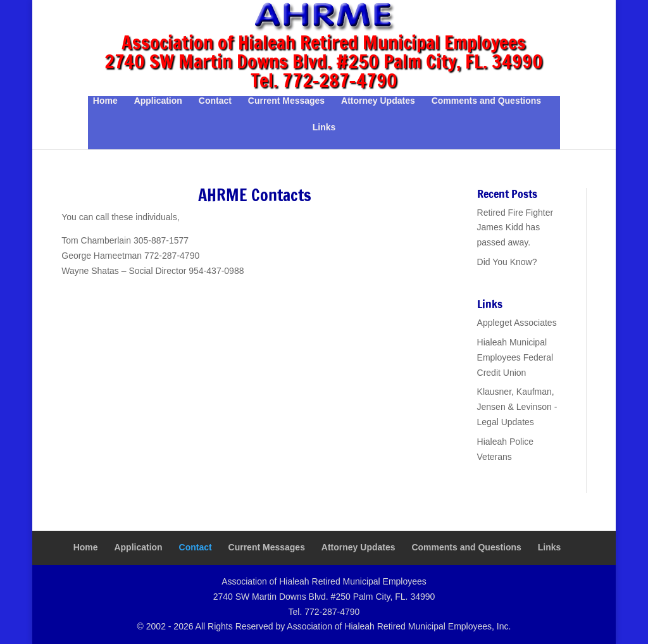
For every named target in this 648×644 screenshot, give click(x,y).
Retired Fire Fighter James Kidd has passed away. (515, 228)
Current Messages (286, 101)
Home (105, 101)
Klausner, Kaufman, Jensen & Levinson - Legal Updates (517, 407)
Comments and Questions (486, 101)
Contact (215, 101)
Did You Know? (507, 262)
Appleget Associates (517, 323)
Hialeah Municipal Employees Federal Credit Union (515, 357)
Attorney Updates (378, 101)
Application (158, 101)
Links (324, 127)
